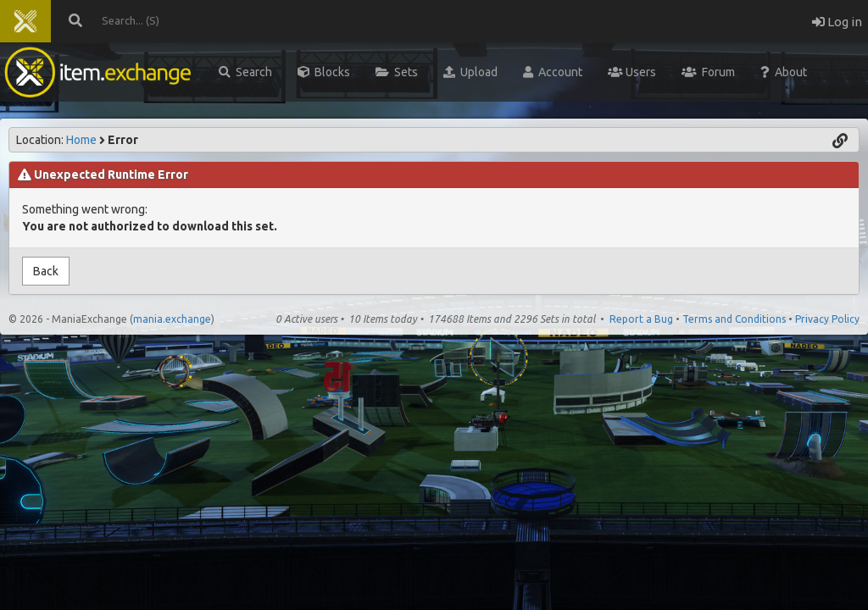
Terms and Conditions (734, 319)
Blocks (324, 72)
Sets (397, 72)
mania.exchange (172, 319)
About (784, 72)
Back (46, 271)
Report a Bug (641, 319)
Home (81, 140)
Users (632, 72)
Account (553, 72)
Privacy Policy (827, 319)
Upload (470, 72)
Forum (708, 72)
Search (245, 72)
